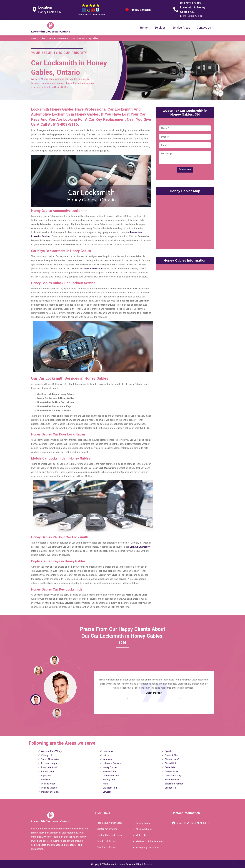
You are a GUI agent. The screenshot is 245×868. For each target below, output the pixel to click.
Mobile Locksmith (93, 269)
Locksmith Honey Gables (120, 864)
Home (144, 28)
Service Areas (181, 28)
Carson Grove (172, 772)
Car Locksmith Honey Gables (85, 38)
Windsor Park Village (52, 751)
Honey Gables (110, 768)
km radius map (185, 221)
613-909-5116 (192, 16)
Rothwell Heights (50, 763)
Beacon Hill (171, 788)
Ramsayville (47, 772)
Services (160, 28)
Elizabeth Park (110, 788)
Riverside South (49, 768)
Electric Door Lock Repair (110, 835)
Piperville (46, 776)
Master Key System (107, 829)
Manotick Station (50, 792)
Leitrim (106, 755)
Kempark (107, 759)
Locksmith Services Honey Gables (54, 38)
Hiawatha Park (110, 772)
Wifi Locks (141, 835)
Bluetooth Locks (144, 829)
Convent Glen (171, 755)
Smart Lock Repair (106, 841)
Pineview (46, 780)
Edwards (107, 792)
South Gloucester (50, 759)
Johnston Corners (112, 763)
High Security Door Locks (110, 823)
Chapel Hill (170, 763)
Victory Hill (47, 755)
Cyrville (168, 751)
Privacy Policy (143, 823)
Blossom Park (172, 780)
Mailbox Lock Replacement (150, 842)
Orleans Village (49, 788)
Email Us (181, 823)
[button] (57, 713)
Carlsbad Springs (173, 776)
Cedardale (170, 768)
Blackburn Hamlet (174, 784)
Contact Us (204, 28)
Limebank (108, 751)
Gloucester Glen (111, 776)
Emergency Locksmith (147, 848)
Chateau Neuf (172, 759)
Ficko (106, 784)
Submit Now (185, 169)
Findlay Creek (110, 780)
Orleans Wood (48, 784)
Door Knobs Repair (106, 847)
